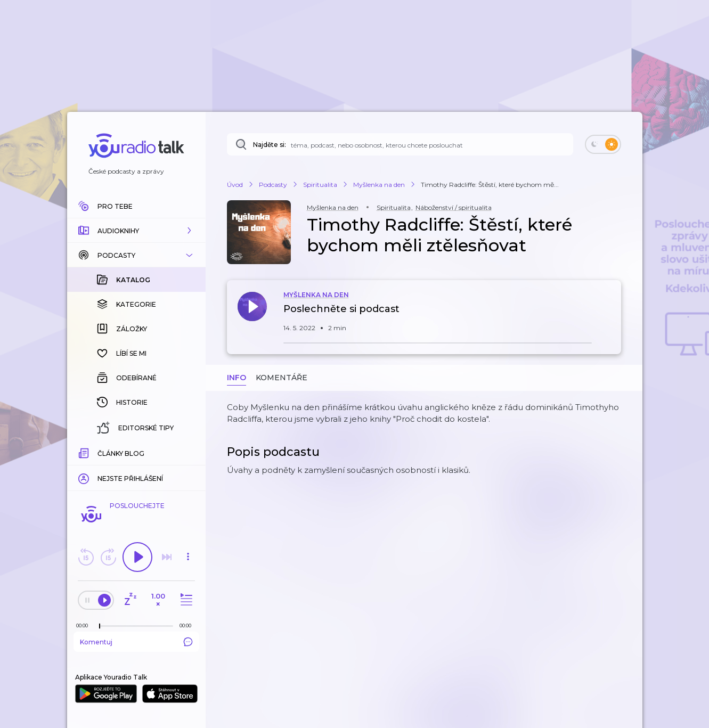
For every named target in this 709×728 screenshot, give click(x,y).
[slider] (100, 626)
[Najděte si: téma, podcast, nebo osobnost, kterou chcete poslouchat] (400, 144)
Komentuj (136, 642)
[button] (136, 231)
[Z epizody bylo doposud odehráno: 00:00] (85, 625)
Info (237, 378)
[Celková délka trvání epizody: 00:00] (188, 625)
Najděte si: (270, 145)
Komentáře (282, 378)
